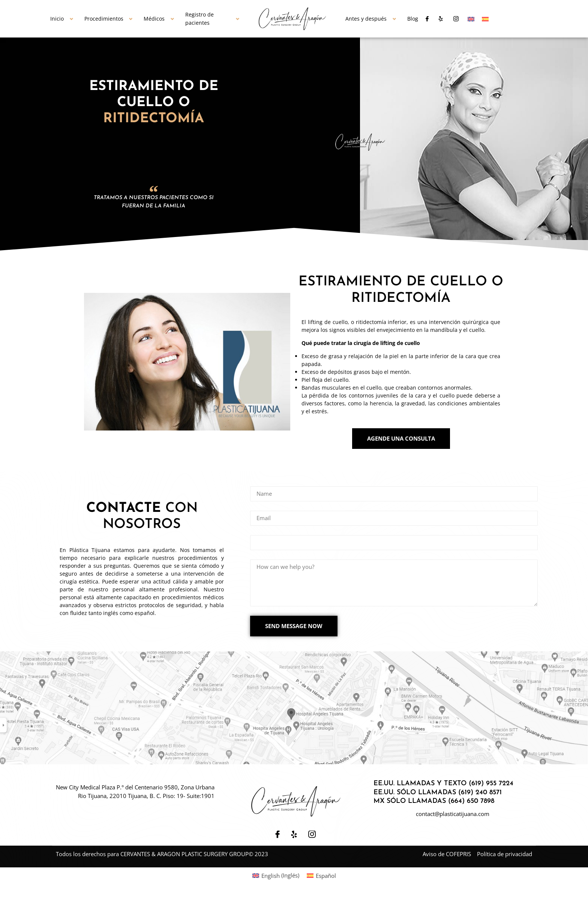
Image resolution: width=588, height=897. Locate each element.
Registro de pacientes (199, 19)
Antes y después (366, 19)
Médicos (154, 19)
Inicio (57, 19)
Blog (413, 19)
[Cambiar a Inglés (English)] (276, 877)
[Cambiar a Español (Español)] (321, 877)
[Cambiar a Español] (485, 19)
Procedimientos (104, 19)
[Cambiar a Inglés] (471, 19)
